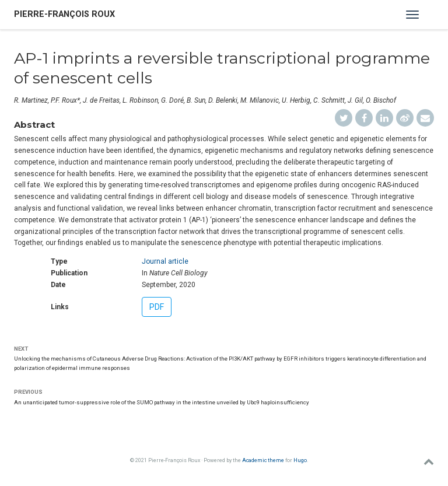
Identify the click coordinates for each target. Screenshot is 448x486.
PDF (157, 307)
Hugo (300, 460)
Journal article (165, 261)
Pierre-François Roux (64, 14)
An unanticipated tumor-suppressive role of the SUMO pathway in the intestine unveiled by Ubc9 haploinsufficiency (162, 402)
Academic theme (263, 460)
